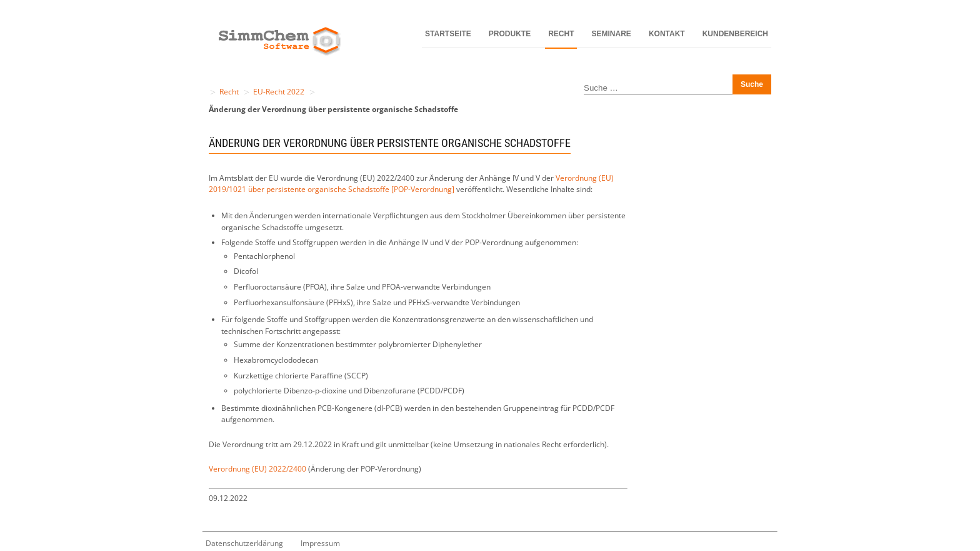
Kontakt (667, 34)
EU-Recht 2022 (279, 92)
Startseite (448, 34)
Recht (561, 34)
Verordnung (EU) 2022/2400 (257, 469)
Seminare (612, 34)
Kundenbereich (735, 34)
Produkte (510, 34)
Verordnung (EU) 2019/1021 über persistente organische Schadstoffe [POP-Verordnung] (411, 184)
